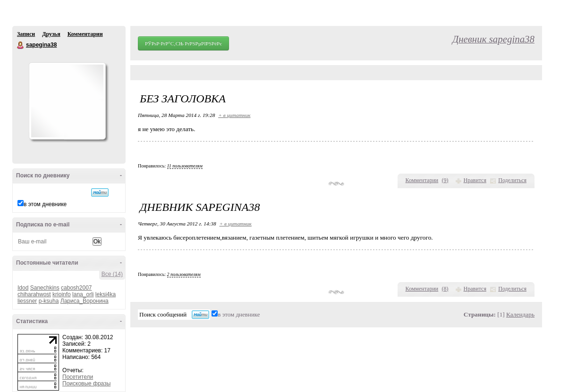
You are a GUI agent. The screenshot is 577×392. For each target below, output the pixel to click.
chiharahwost (34, 294)
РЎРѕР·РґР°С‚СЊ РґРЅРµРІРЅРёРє (183, 43)
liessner (27, 301)
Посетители (78, 377)
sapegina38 (21, 45)
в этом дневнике (45, 204)
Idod (23, 288)
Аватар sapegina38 (67, 101)
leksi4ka (106, 294)
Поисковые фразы (86, 384)
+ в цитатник (234, 115)
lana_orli (83, 294)
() (445, 180)
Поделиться (512, 180)
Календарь (520, 314)
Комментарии (85, 34)
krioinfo (62, 294)
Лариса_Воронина (85, 301)
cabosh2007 (76, 288)
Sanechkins (45, 288)
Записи (26, 34)
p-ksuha (49, 301)
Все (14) (112, 274)
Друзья (51, 34)
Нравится (475, 180)
